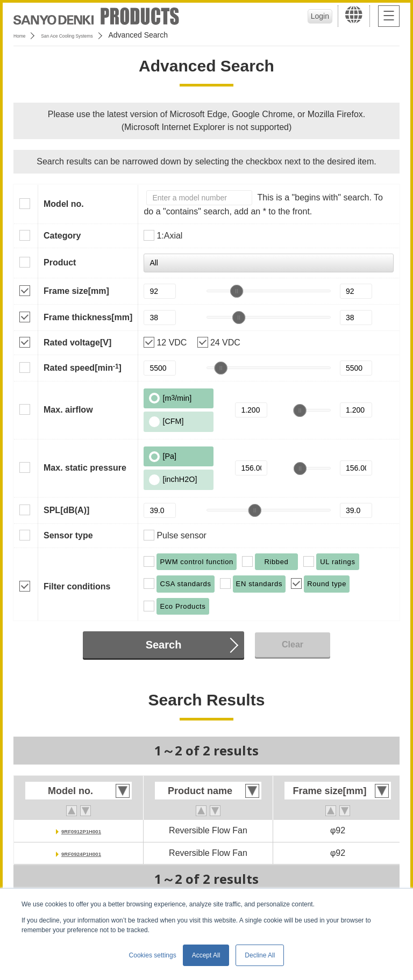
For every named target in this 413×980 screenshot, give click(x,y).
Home (23, 35)
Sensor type (68, 535)
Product (60, 262)
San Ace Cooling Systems (92, 35)
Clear (293, 644)
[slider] (237, 291)
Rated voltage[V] (77, 343)
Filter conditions (77, 586)
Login (317, 16)
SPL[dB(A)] (66, 510)
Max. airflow (68, 410)
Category (62, 236)
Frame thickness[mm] (88, 317)
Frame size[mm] (76, 291)
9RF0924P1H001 (81, 853)
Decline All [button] (260, 955)
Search (164, 645)
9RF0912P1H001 (81, 830)
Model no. (64, 204)
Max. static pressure (85, 468)
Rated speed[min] (83, 367)
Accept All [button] (206, 955)
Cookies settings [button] (153, 955)
